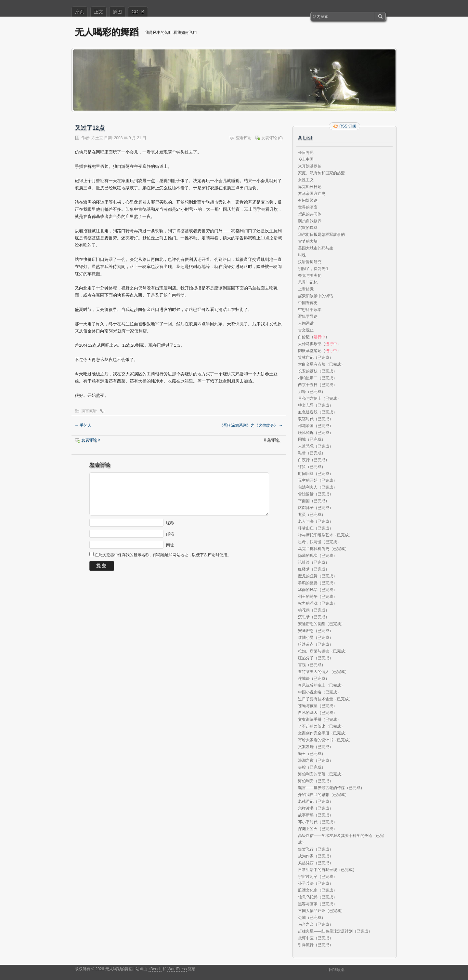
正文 (98, 12)
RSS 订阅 (348, 126)
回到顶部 (337, 970)
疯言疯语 (89, 411)
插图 (117, 12)
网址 (170, 545)
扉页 (80, 12)
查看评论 (244, 138)
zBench (155, 969)
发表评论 (269, 138)
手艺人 (83, 425)
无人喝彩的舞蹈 (107, 32)
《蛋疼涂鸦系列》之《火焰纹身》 (251, 425)
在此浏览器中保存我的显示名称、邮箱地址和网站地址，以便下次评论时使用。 (163, 555)
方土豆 (97, 138)
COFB (138, 12)
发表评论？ (91, 440)
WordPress (177, 969)
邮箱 (170, 534)
